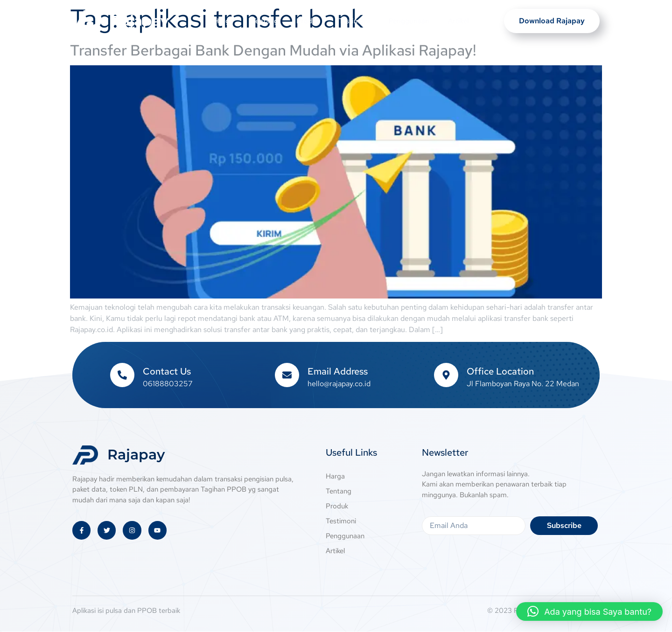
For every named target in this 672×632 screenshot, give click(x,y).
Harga (223, 21)
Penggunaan (409, 21)
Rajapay (140, 21)
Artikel (458, 21)
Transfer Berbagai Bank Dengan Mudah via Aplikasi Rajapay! (273, 50)
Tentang (265, 21)
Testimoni (354, 21)
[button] (589, 611)
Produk (308, 21)
